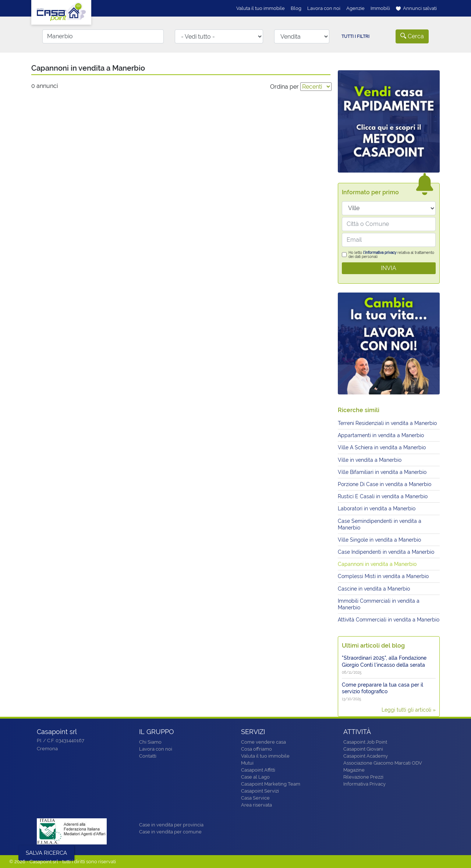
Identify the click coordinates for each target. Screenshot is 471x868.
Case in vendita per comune (170, 832)
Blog (296, 8)
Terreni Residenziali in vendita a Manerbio (387, 423)
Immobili (380, 8)
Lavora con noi (324, 8)
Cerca (412, 36)
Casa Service (255, 798)
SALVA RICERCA (46, 853)
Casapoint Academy (366, 756)
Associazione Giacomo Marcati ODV (383, 763)
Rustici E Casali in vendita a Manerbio (383, 496)
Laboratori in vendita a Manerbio (377, 509)
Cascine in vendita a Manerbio (374, 589)
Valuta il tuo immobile (261, 8)
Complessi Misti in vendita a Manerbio (383, 576)
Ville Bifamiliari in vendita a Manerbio (382, 472)
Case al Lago (255, 777)
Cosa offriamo (256, 749)
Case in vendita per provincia (171, 825)
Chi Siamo (150, 742)
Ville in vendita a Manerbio (370, 460)
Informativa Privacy (364, 784)
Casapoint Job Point (365, 742)
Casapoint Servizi (260, 791)
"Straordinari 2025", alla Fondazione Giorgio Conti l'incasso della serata (384, 661)
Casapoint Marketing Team (271, 784)
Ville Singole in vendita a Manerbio (379, 540)
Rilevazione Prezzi (363, 777)
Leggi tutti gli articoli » (409, 710)
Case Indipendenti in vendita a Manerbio (386, 552)
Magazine (354, 770)
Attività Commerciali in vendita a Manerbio (389, 620)
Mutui (247, 763)
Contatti (148, 756)
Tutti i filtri (355, 36)
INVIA (389, 268)
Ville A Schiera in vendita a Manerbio (382, 447)
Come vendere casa (263, 742)
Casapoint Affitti (258, 770)
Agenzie (355, 8)
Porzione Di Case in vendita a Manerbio (385, 484)
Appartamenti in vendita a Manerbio (381, 435)
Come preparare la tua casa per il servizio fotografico (383, 688)
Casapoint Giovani (363, 749)
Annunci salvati (416, 8)
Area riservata (256, 805)
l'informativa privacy (380, 253)
